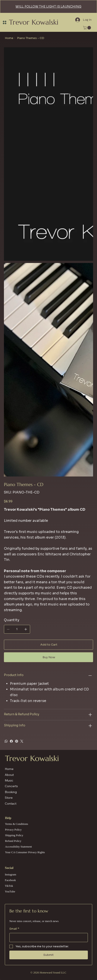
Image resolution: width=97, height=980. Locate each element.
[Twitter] (22, 741)
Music (9, 780)
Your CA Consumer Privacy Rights (25, 852)
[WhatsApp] (6, 741)
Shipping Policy (14, 835)
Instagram (10, 874)
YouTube (10, 891)
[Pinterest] (17, 741)
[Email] (47, 938)
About (9, 775)
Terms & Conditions (17, 824)
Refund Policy (13, 841)
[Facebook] (11, 741)
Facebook (10, 880)
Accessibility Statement (18, 847)
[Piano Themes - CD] (31, 38)
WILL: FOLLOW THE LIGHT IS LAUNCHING (48, 7)
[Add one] (26, 629)
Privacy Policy (13, 830)
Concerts (11, 786)
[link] (87, 28)
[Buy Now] (48, 657)
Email (14, 929)
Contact (11, 804)
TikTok (9, 886)
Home (9, 769)
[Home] (9, 38)
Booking (11, 792)
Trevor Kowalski (34, 22)
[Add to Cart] (48, 645)
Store (9, 798)
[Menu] (5, 22)
